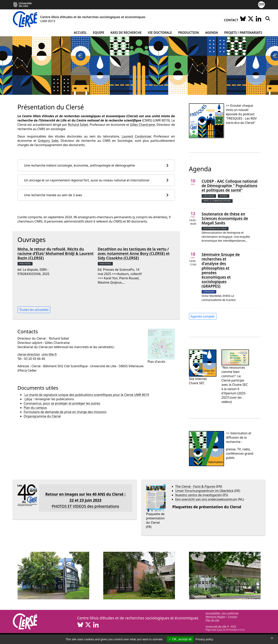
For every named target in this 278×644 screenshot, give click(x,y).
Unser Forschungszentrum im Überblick (204, 491)
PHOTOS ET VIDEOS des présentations (85, 506)
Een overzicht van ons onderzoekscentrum (206, 499)
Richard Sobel (78, 125)
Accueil (80, 33)
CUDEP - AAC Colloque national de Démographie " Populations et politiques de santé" (230, 186)
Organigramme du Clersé (42, 416)
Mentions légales (216, 617)
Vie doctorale (160, 33)
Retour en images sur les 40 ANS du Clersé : (85, 494)
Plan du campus (35, 408)
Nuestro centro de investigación (199, 495)
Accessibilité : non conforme (222, 613)
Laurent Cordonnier (136, 136)
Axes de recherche (126, 33)
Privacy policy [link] (204, 639)
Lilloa (28, 399)
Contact (231, 20)
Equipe (99, 33)
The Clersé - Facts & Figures (195, 486)
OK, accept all (180, 639)
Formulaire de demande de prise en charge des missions (65, 412)
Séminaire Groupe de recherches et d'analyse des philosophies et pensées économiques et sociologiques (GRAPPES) (221, 270)
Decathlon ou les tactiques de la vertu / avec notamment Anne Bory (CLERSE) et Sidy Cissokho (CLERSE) (134, 253)
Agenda (212, 33)
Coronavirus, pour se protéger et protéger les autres (62, 403)
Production (188, 33)
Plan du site (213, 620)
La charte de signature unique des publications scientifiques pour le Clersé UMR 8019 (87, 395)
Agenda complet (203, 316)
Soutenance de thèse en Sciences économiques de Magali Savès (225, 218)
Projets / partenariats (243, 33)
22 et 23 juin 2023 (86, 500)
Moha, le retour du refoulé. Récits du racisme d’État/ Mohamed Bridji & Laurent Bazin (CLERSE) (56, 253)
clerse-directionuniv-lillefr (37, 354)
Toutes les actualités (34, 310)
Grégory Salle (48, 141)
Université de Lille (216, 626)
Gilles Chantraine (142, 125)
